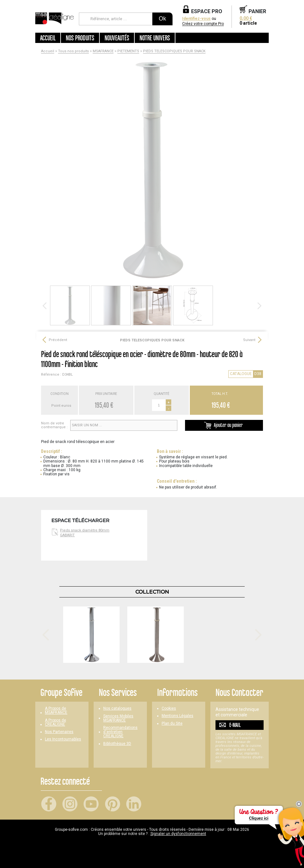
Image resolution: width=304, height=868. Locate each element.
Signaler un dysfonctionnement (178, 834)
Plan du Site (172, 724)
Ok (162, 19)
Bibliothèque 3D (117, 744)
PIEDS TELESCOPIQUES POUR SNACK (174, 51)
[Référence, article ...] (116, 19)
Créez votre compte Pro (203, 24)
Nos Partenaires (59, 732)
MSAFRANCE (103, 51)
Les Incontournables (63, 739)
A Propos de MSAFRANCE (56, 711)
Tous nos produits (73, 51)
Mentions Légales (177, 716)
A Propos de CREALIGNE (55, 722)
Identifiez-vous (196, 19)
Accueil (48, 38)
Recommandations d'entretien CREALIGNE (120, 732)
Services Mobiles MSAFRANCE (118, 718)
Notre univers (155, 38)
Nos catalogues (117, 709)
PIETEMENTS (128, 51)
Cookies (169, 709)
